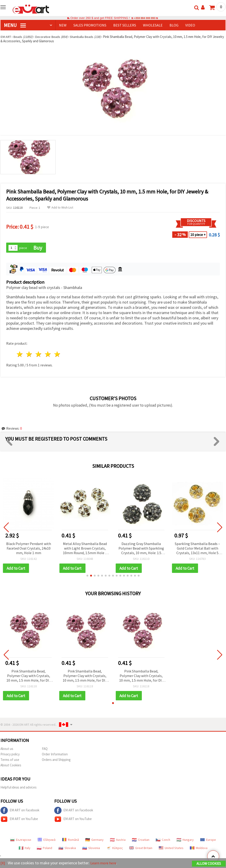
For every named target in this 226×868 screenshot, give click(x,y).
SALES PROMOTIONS (90, 25)
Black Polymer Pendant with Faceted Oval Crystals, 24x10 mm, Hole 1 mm (29, 548)
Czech (163, 840)
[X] (3, 863)
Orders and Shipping (56, 760)
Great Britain (141, 849)
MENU (15, 25)
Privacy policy (10, 755)
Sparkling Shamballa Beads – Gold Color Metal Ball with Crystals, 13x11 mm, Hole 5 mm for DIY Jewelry (197, 549)
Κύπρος (115, 849)
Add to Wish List (60, 208)
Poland (44, 849)
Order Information (55, 755)
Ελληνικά (47, 840)
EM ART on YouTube (19, 820)
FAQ (45, 749)
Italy (25, 849)
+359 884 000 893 (145, 18)
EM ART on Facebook (20, 811)
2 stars (29, 355)
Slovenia (91, 849)
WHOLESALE (153, 25)
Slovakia (67, 849)
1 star (20, 355)
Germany (94, 840)
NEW (63, 25)
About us (7, 749)
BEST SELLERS (125, 25)
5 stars (57, 355)
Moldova (199, 849)
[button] (87, 576)
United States (171, 849)
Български (21, 840)
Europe (208, 840)
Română (70, 840)
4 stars (48, 355)
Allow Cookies (209, 864)
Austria (118, 840)
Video (190, 25)
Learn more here (105, 863)
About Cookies (11, 766)
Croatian (141, 840)
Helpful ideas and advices (19, 788)
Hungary (185, 840)
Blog (174, 25)
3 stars (39, 355)
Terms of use (10, 760)
